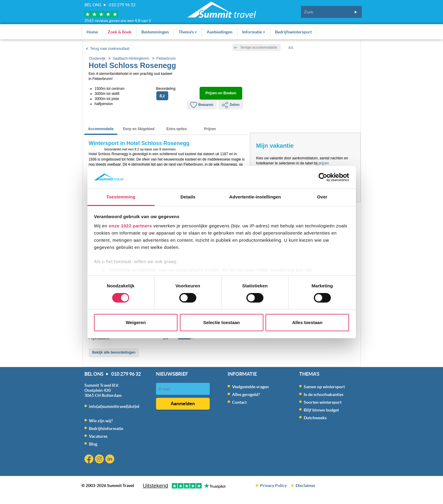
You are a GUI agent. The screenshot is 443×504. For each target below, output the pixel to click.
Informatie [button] (254, 32)
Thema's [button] (188, 32)
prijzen (324, 163)
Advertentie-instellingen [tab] (255, 197)
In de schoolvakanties (324, 394)
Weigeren (136, 322)
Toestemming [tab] (121, 197)
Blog (93, 444)
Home (92, 32)
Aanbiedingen (220, 32)
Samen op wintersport (324, 387)
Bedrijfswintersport (293, 32)
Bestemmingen (155, 32)
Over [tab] (322, 197)
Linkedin (111, 460)
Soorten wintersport (323, 402)
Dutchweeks (315, 418)
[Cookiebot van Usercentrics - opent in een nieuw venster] (323, 177)
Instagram (100, 460)
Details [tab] (188, 197)
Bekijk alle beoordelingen (114, 352)
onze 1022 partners (130, 226)
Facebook (90, 460)
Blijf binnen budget (321, 410)
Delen (231, 105)
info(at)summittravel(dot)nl (114, 406)
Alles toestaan (307, 322)
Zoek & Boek (120, 32)
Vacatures (98, 436)
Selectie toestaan (221, 322)
